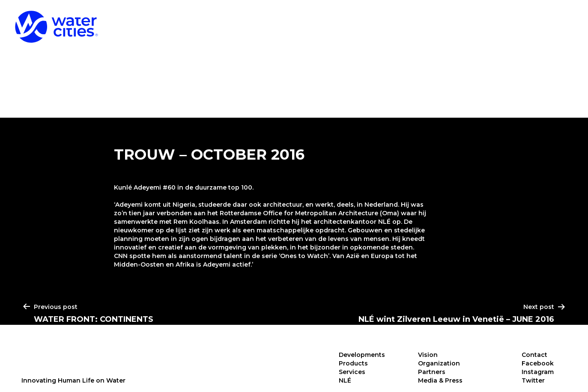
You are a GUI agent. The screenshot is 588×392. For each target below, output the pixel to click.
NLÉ (561, 21)
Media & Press (440, 380)
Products (430, 21)
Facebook (538, 363)
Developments (345, 21)
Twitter (533, 380)
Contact (534, 355)
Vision (428, 355)
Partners (432, 372)
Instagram (538, 372)
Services (502, 21)
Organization (439, 363)
